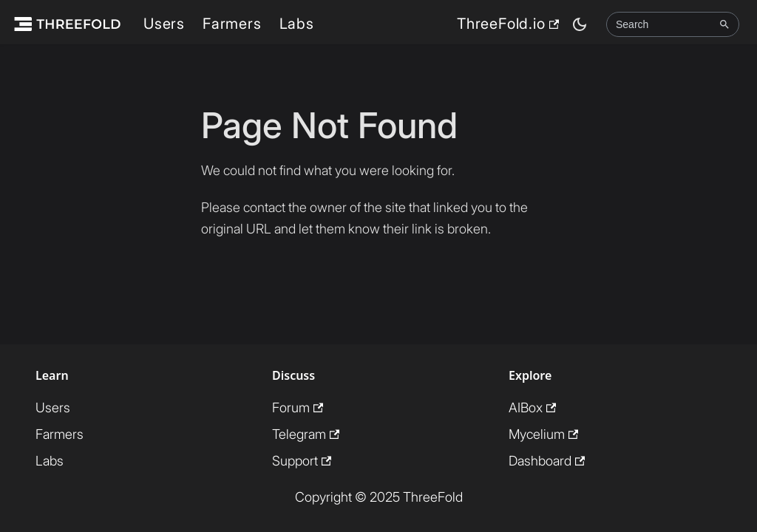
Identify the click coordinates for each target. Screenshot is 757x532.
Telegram (306, 434)
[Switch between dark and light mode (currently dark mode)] (580, 24)
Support (302, 461)
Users (164, 24)
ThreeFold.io (508, 24)
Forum (298, 407)
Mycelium (543, 434)
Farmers (232, 24)
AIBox (532, 407)
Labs (297, 24)
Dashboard (547, 461)
